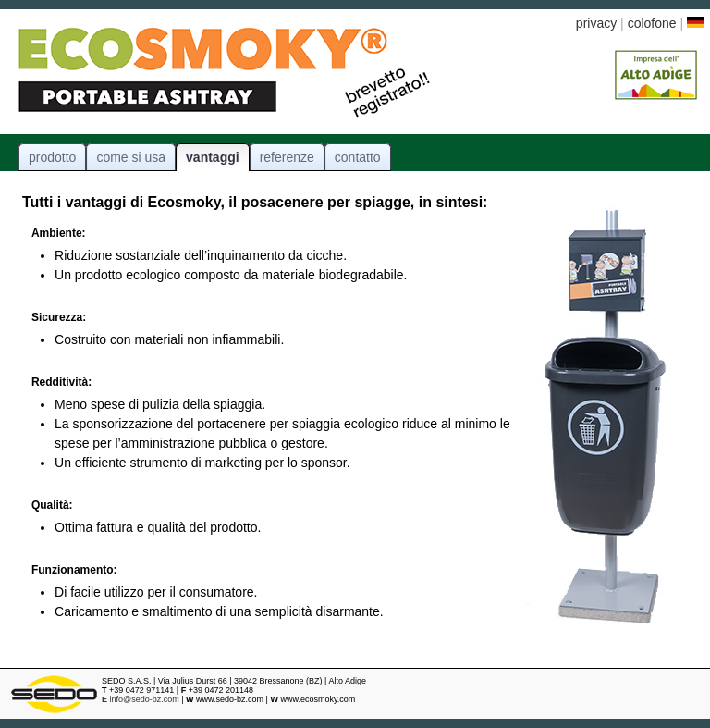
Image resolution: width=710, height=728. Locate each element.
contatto (358, 157)
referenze (287, 157)
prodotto (52, 157)
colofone (654, 23)
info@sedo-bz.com (141, 699)
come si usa (131, 157)
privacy (596, 23)
